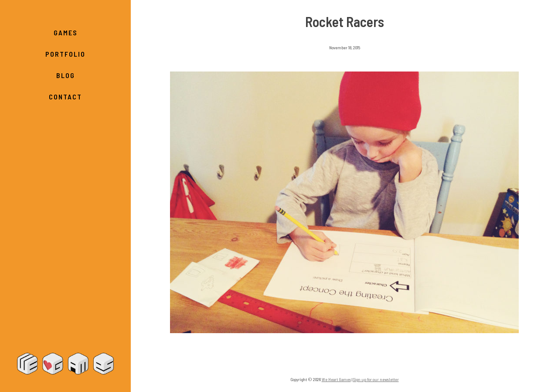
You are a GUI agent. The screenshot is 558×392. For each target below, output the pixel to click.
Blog (66, 75)
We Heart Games (65, 364)
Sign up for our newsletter (376, 379)
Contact (65, 97)
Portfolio (65, 54)
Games (66, 32)
